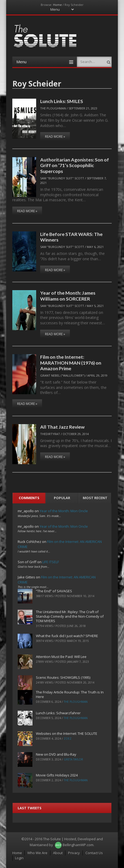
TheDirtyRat (50, 434)
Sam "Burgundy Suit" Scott (62, 178)
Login (19, 858)
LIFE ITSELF (51, 562)
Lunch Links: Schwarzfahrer (58, 713)
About (58, 853)
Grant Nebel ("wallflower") (62, 375)
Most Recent (95, 498)
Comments (29, 498)
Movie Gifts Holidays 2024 (57, 775)
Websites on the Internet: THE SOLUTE (67, 733)
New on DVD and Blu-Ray (56, 754)
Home (57, 5)
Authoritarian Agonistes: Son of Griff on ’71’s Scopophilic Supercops (75, 165)
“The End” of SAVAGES (54, 591)
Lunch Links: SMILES (62, 101)
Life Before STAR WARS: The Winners (71, 237)
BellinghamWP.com (78, 845)
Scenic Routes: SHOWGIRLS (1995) (63, 677)
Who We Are (37, 853)
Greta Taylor (73, 759)
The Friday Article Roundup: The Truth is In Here (70, 694)
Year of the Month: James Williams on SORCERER (68, 296)
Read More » (55, 137)
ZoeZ (68, 739)
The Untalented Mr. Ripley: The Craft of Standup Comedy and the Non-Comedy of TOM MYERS (70, 616)
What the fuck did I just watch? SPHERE (67, 636)
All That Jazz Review (62, 427)
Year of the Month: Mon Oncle (64, 511)
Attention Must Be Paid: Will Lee (61, 657)
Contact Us (94, 853)
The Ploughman (53, 108)
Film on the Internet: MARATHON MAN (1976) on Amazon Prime (71, 363)
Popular (62, 498)
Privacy (74, 853)
